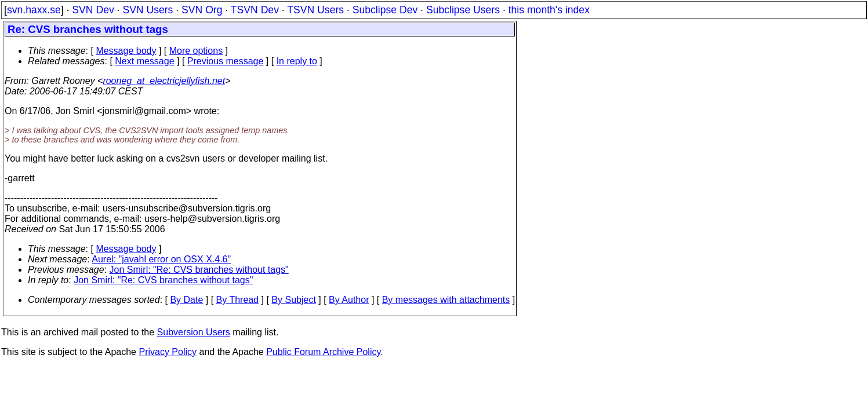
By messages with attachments (446, 300)
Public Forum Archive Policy (323, 352)
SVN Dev (93, 10)
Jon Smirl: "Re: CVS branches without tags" (199, 270)
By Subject (293, 300)
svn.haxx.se (34, 10)
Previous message (226, 61)
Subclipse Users (463, 10)
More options (196, 51)
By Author (349, 300)
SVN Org (202, 10)
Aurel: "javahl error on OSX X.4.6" (161, 259)
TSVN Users (315, 10)
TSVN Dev (255, 10)
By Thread (238, 300)
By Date (186, 300)
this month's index (549, 10)
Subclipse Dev (385, 10)
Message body (126, 51)
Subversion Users (194, 332)
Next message (144, 61)
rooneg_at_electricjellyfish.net (164, 81)
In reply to (297, 61)
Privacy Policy (168, 352)
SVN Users (148, 10)
